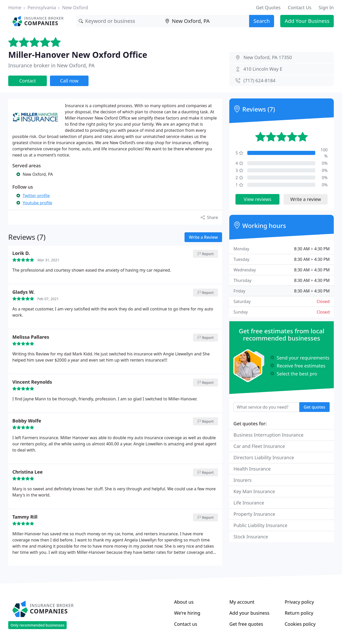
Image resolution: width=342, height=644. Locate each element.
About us (184, 602)
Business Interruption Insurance (268, 435)
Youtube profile (37, 203)
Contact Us (300, 7)
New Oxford (75, 7)
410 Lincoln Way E (263, 69)
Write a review (306, 199)
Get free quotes (246, 624)
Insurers (242, 480)
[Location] (206, 21)
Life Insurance (249, 503)
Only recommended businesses (37, 625)
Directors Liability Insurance (264, 457)
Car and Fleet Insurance (259, 446)
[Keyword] (119, 21)
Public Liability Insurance (260, 525)
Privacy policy (299, 602)
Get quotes (314, 407)
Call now (69, 81)
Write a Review (203, 237)
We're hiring (187, 613)
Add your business (249, 613)
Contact (27, 81)
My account (242, 602)
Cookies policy (300, 624)
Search (262, 21)
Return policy (299, 613)
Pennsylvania (42, 7)
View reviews (257, 199)
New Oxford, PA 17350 (268, 57)
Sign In (326, 7)
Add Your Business (307, 21)
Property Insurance (254, 514)
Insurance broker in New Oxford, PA (51, 65)
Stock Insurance (251, 537)
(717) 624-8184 (259, 80)
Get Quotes (268, 7)
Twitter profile (36, 196)
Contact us (186, 624)
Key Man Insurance (254, 491)
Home (15, 7)
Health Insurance (252, 469)
